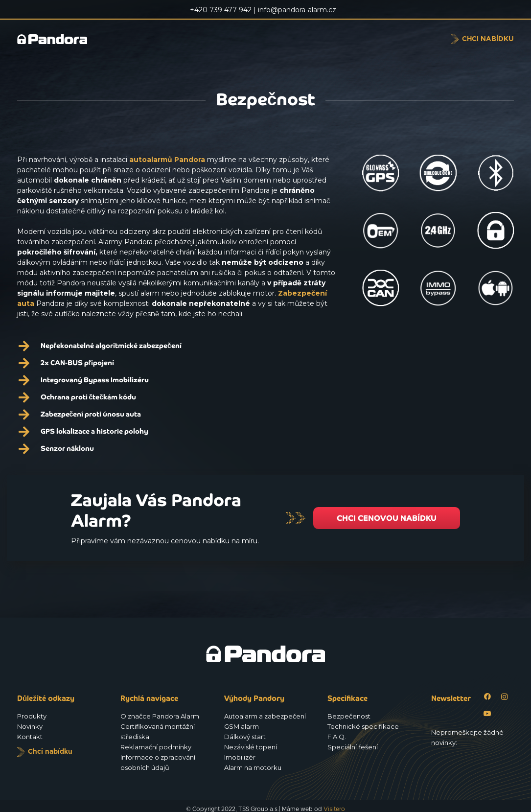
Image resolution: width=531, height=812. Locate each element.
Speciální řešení (353, 747)
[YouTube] (487, 714)
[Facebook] (487, 697)
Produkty (32, 716)
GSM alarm (242, 726)
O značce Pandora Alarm (160, 716)
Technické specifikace (363, 726)
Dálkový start (245, 737)
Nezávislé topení (251, 747)
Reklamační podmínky (156, 747)
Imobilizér (240, 757)
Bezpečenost (349, 716)
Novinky (30, 726)
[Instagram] (504, 697)
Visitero (334, 809)
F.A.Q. (337, 737)
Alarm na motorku (253, 767)
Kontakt (30, 737)
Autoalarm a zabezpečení (265, 716)
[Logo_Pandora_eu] (69, 39)
